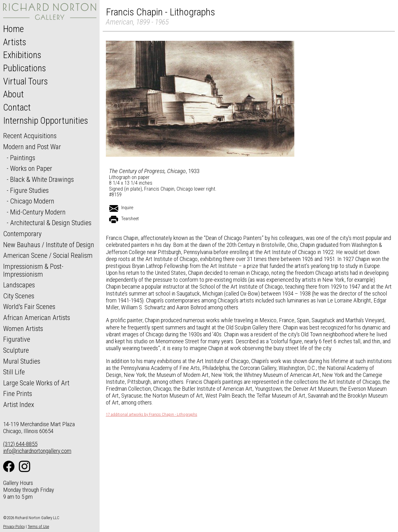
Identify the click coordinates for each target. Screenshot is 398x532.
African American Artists (37, 318)
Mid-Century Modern (38, 212)
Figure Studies (29, 190)
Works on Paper (31, 168)
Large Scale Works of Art (36, 383)
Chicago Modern (32, 201)
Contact (17, 107)
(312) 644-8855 (20, 444)
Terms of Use (38, 527)
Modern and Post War (32, 147)
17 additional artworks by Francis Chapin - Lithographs (152, 415)
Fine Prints (18, 394)
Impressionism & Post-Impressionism (33, 270)
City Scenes (19, 296)
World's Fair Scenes (29, 307)
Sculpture (16, 350)
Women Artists (23, 328)
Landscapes (19, 285)
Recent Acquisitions (30, 136)
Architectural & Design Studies (51, 223)
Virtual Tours (25, 81)
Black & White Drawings (42, 179)
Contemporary (22, 234)
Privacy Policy (14, 527)
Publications (25, 68)
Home (14, 29)
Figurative (17, 339)
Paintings (23, 158)
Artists (15, 42)
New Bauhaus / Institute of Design (49, 245)
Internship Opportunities (46, 121)
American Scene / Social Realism (48, 255)
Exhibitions (22, 55)
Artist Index (19, 404)
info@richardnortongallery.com (37, 451)
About (14, 94)
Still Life (14, 372)
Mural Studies (22, 361)
